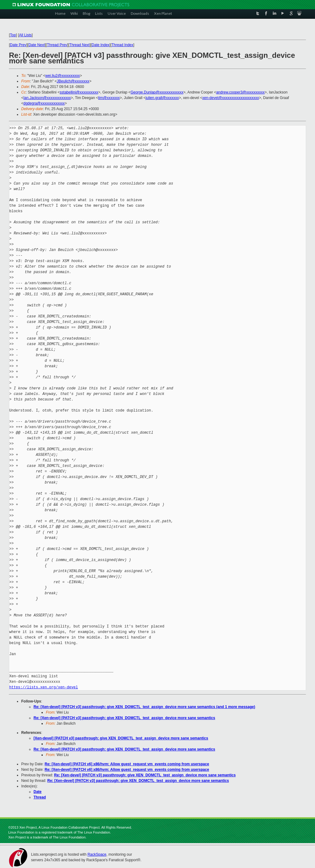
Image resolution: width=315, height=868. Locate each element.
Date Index (101, 45)
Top (13, 35)
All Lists (25, 35)
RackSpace (97, 854)
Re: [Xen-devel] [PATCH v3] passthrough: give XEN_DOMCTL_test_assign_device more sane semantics (124, 718)
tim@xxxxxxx (109, 98)
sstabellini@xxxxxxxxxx (79, 92)
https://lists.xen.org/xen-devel (44, 687)
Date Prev (18, 45)
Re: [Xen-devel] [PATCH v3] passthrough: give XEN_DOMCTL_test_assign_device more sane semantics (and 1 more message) (144, 707)
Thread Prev (57, 45)
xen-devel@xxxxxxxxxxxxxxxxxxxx (230, 98)
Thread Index (123, 45)
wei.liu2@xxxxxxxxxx (62, 76)
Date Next (36, 45)
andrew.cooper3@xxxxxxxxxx (241, 92)
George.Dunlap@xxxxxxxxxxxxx (157, 92)
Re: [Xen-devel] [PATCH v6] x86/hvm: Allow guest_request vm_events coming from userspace (127, 764)
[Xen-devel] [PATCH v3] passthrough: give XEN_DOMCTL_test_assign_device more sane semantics (121, 738)
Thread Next (79, 45)
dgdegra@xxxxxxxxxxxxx (44, 103)
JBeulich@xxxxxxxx (73, 81)
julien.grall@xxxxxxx (162, 98)
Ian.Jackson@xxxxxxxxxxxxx (47, 98)
